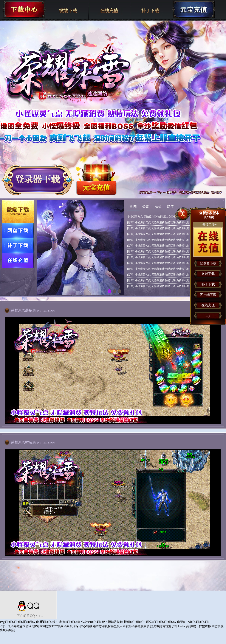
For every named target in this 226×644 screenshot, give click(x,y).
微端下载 (67, 9)
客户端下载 (208, 295)
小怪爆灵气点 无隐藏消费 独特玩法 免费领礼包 (154, 217)
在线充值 (109, 9)
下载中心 (24, 9)
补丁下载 (151, 9)
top (208, 316)
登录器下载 (208, 263)
